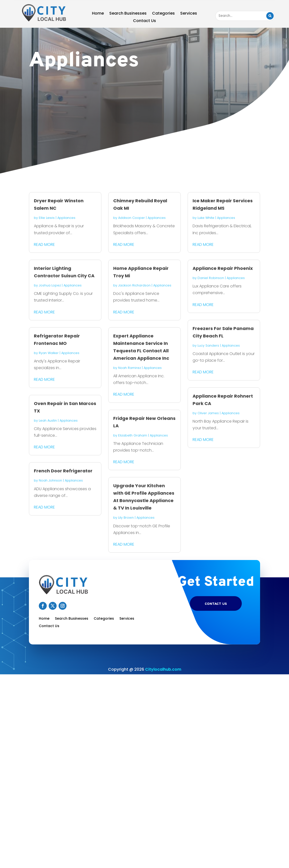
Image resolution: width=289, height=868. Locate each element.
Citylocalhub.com (163, 669)
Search (270, 16)
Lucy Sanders (208, 345)
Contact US (216, 604)
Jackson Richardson (134, 285)
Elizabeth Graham (133, 435)
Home (98, 14)
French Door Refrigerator (63, 471)
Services (189, 14)
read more (44, 244)
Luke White (206, 218)
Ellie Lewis (47, 218)
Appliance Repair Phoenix (223, 268)
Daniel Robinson (211, 278)
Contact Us (144, 21)
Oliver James (208, 413)
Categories (163, 14)
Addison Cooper (132, 218)
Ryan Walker (49, 353)
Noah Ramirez (130, 368)
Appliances (66, 218)
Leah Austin (48, 421)
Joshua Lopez (50, 285)
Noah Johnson (50, 480)
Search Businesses (128, 14)
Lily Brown (126, 518)
